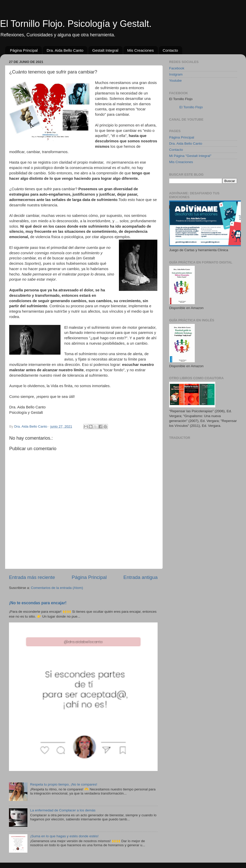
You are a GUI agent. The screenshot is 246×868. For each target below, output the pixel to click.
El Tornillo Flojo (191, 107)
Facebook (177, 68)
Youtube (175, 81)
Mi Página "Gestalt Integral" (190, 156)
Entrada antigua (141, 577)
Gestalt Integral (105, 50)
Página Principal (24, 50)
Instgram (176, 74)
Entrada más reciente (32, 577)
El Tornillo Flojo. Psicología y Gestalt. (76, 24)
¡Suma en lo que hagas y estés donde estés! (64, 836)
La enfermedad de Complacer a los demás (63, 810)
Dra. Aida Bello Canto (65, 50)
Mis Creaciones (141, 50)
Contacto (170, 50)
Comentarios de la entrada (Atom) (57, 588)
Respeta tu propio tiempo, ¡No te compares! (64, 784)
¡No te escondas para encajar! (38, 603)
